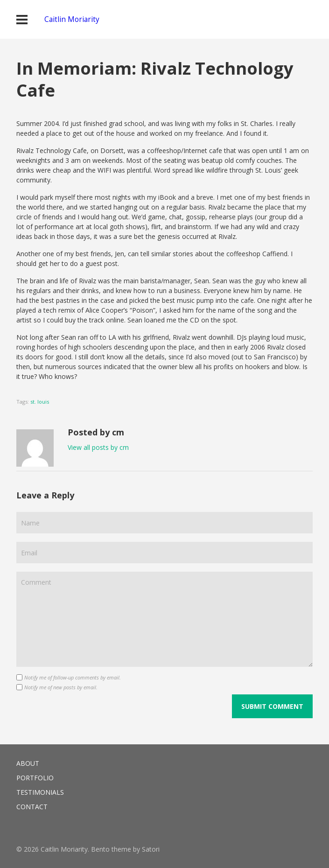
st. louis (40, 402)
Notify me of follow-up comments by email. (73, 677)
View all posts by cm (98, 447)
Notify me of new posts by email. (61, 687)
